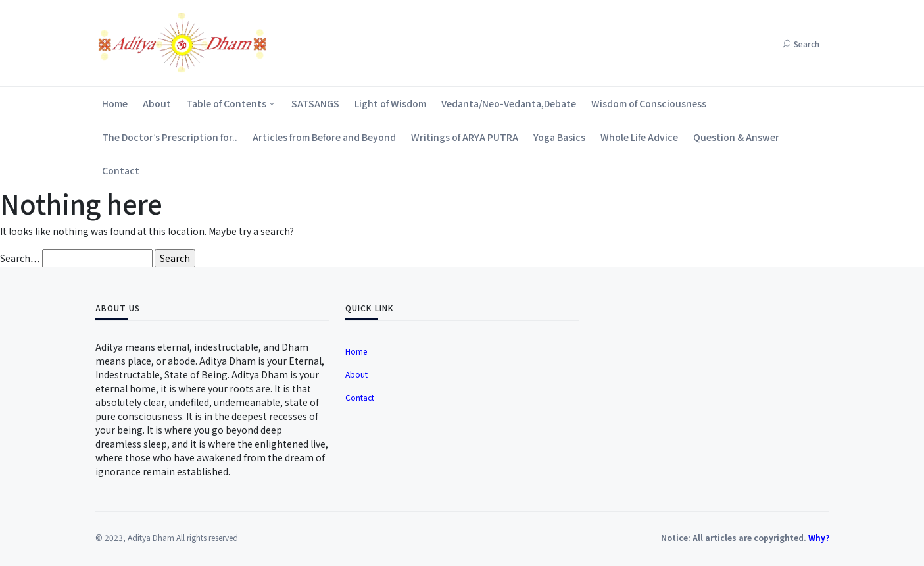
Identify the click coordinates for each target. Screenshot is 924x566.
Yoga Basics (559, 137)
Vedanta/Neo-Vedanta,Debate (509, 103)
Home (115, 103)
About (157, 103)
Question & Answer (736, 137)
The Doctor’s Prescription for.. (170, 137)
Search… (20, 258)
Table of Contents (226, 103)
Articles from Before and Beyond (324, 137)
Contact (121, 170)
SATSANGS (315, 103)
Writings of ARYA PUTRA (465, 137)
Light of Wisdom (390, 103)
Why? (819, 537)
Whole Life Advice (639, 137)
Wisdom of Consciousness (649, 103)
